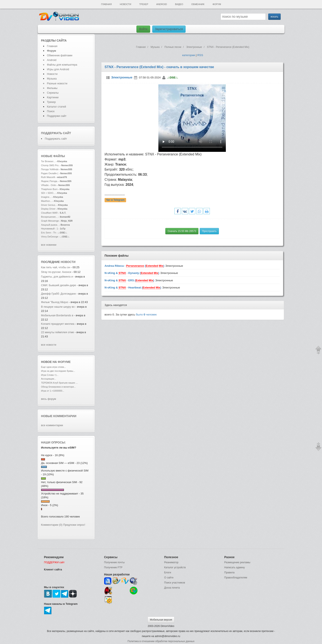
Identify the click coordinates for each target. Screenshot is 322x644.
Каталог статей (57, 107)
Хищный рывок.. (50, 225)
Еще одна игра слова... (54, 367)
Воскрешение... (49, 217)
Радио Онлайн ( (50, 173)
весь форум (49, 399)
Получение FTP (113, 567)
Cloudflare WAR (49, 213)
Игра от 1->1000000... (53, 391)
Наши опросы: (54, 442)
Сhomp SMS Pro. (50, 165)
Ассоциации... (49, 379)
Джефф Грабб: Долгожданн (59, 294)
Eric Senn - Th (49, 233)
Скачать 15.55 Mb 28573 (182, 231)
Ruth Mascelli (48, 177)
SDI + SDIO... (48, 193)
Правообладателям (236, 578)
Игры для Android (58, 69)
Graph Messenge (50, 221)
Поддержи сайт (57, 116)
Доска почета (172, 588)
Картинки (53, 97)
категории (189, 55)
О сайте (169, 578)
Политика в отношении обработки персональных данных (161, 641)
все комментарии (52, 425)
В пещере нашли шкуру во (58, 307)
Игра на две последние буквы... (58, 371)
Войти (143, 29)
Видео (179, 4)
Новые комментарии (59, 416)
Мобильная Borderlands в (57, 315)
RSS (200, 55)
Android (162, 4)
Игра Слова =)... (50, 375)
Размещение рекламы (237, 562)
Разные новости (57, 83)
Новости (125, 4)
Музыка (52, 79)
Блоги (168, 573)
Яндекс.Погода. (50, 181)
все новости (49, 345)
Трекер (144, 4)
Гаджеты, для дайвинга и (57, 277)
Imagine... (46, 197)
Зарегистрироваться (169, 29)
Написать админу (235, 567)
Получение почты (115, 562)
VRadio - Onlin (49, 185)
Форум (217, 4)
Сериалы (53, 93)
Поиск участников (175, 583)
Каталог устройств (175, 567)
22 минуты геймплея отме (58, 332)
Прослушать (209, 231)
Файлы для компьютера (62, 65)
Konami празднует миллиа (58, 324)
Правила (230, 573)
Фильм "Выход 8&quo (55, 302)
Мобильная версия (161, 620)
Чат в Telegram (115, 200)
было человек (146, 315)
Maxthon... (47, 201)
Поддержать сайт (56, 133)
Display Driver (48, 209)
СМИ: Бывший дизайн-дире (59, 285)
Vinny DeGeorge (50, 237)
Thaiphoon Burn (49, 189)
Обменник (198, 4)
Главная (106, 4)
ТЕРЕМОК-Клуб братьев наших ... (59, 383)
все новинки (49, 245)
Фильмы (52, 88)
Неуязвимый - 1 (50, 229)
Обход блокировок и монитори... (59, 387)
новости (68, 262)
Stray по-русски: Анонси (56, 272)
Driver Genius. (49, 205)
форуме (64, 362)
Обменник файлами (60, 55)
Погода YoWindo (50, 169)
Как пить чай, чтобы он (56, 267)
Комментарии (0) (52, 525)
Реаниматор (171, 562)
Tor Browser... (48, 161)
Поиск (51, 111)
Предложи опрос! (74, 525)
